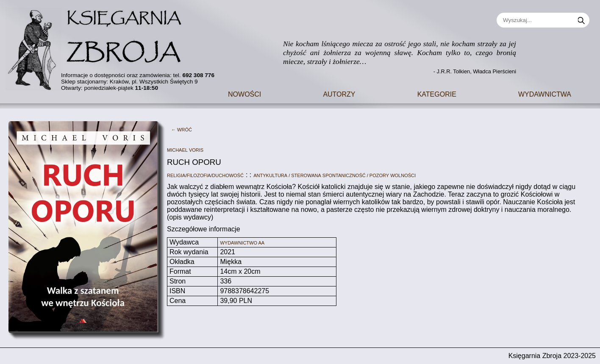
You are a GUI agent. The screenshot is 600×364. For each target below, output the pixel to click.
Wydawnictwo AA (242, 242)
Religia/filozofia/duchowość (205, 175)
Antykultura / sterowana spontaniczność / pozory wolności (335, 175)
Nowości (244, 93)
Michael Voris (185, 149)
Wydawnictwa (545, 93)
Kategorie (437, 93)
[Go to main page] (100, 46)
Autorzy (339, 93)
